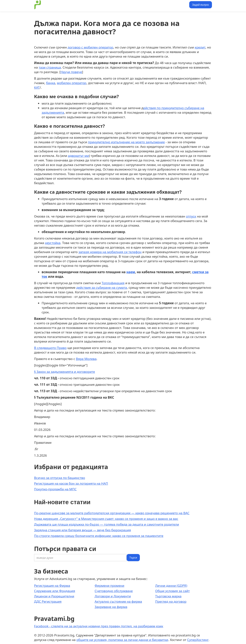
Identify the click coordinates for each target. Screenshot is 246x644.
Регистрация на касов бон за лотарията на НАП (71, 483)
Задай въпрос (201, 5)
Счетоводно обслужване (114, 591)
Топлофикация (113, 283)
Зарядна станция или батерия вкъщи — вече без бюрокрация (83, 530)
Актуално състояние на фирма (118, 601)
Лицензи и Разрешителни (54, 596)
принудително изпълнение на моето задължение (126, 142)
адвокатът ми (78, 156)
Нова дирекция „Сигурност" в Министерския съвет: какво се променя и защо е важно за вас (106, 519)
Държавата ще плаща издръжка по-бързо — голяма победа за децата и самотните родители (107, 524)
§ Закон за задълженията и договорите (65, 372)
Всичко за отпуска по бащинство (60, 478)
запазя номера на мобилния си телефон (110, 252)
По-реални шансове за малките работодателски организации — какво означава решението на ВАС (112, 513)
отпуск (191, 216)
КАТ (37, 87)
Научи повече (71, 72)
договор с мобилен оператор (91, 47)
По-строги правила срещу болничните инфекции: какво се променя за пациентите (99, 536)
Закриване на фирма (111, 607)
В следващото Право (50, 348)
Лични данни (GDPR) (171, 586)
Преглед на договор (171, 601)
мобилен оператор (72, 83)
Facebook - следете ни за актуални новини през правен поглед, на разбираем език (99, 626)
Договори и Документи (113, 596)
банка (51, 83)
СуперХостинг (198, 640)
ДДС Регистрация (48, 601)
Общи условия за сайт (172, 591)
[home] (38, 5)
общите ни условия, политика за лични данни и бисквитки (122, 640)
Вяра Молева (86, 359)
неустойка (53, 243)
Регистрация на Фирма (52, 586)
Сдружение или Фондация (55, 591)
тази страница (50, 67)
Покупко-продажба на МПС (55, 489)
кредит (200, 47)
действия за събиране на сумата (102, 288)
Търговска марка (168, 596)
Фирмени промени (109, 586)
